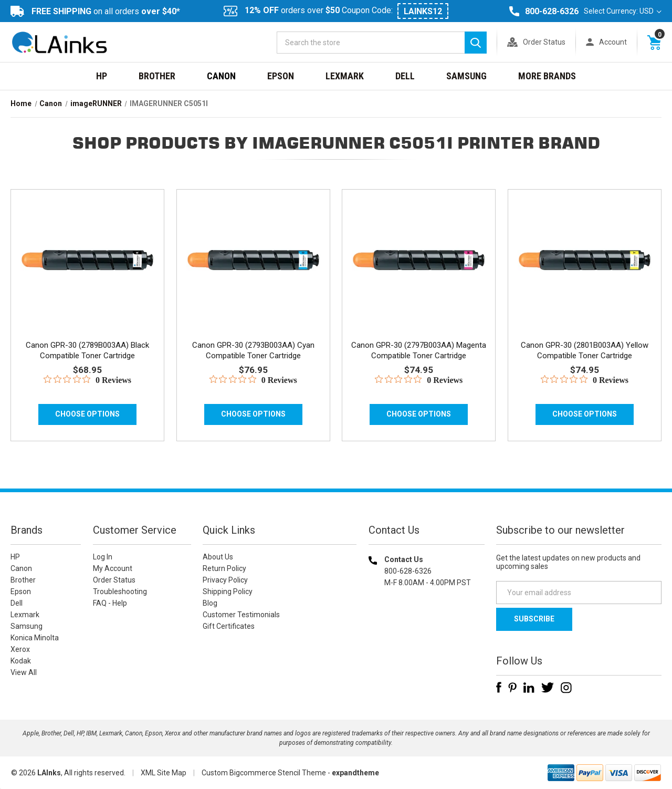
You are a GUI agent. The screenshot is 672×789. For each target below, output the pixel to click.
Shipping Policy (228, 591)
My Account (113, 568)
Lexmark (345, 76)
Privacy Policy (225, 580)
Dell (405, 76)
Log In (103, 557)
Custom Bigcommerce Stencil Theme (264, 773)
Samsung (466, 76)
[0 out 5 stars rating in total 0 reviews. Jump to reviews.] (87, 380)
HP (102, 76)
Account (613, 42)
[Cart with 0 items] (654, 42)
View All (24, 672)
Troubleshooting (120, 591)
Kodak (21, 661)
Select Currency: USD (623, 11)
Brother (157, 76)
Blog (210, 603)
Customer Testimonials (241, 615)
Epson (281, 76)
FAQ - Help (110, 603)
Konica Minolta (35, 638)
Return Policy (224, 568)
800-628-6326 (552, 11)
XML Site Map (164, 773)
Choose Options (87, 414)
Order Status (544, 42)
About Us (218, 557)
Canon (221, 76)
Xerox (20, 649)
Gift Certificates (229, 626)
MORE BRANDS (547, 76)
